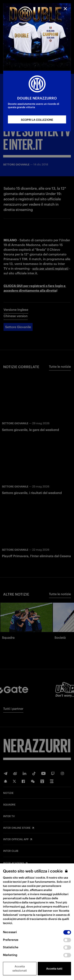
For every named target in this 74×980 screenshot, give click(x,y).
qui (23, 907)
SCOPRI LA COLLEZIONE (37, 120)
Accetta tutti (54, 969)
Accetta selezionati (20, 968)
